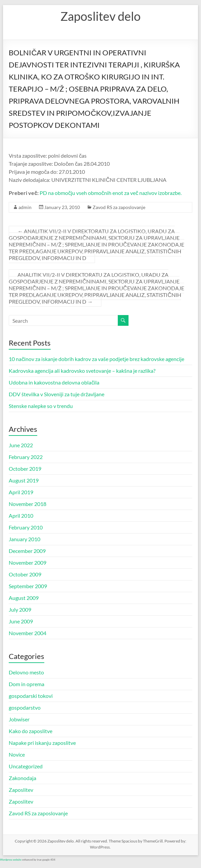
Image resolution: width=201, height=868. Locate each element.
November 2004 (28, 633)
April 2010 (21, 516)
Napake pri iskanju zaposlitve (42, 743)
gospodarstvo (25, 707)
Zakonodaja (22, 778)
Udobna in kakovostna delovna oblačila (54, 382)
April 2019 (21, 492)
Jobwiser (19, 719)
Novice (17, 754)
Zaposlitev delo (100, 16)
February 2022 (26, 457)
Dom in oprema (27, 684)
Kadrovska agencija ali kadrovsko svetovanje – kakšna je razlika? (82, 371)
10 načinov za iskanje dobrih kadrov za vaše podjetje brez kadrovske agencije (96, 359)
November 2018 (28, 504)
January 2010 (24, 539)
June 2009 (21, 621)
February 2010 (26, 527)
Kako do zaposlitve (31, 731)
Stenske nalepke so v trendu (41, 406)
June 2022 (21, 445)
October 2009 (25, 574)
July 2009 (20, 609)
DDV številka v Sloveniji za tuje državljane (57, 394)
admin (25, 207)
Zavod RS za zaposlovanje (119, 207)
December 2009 (27, 551)
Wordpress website (11, 860)
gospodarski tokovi (31, 696)
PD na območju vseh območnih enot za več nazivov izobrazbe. (111, 193)
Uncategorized (26, 766)
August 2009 (24, 598)
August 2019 (24, 480)
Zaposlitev (21, 790)
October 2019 (25, 469)
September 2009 (28, 586)
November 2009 (28, 563)
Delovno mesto (26, 672)
